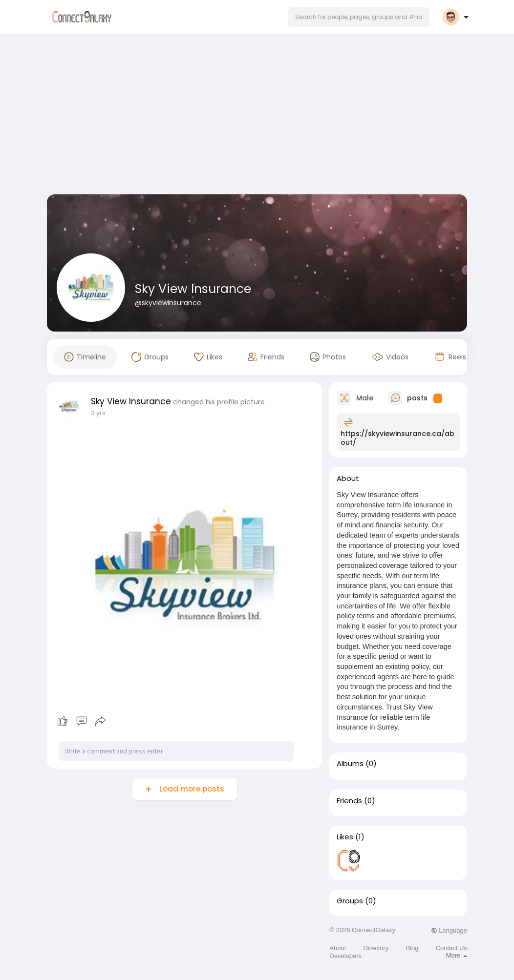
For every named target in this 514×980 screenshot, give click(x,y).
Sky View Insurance (193, 289)
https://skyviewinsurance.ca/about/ (397, 438)
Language (449, 930)
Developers (345, 956)
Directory (376, 948)
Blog (412, 948)
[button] (359, 17)
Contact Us (451, 948)
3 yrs (98, 413)
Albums (350, 764)
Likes (345, 837)
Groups (350, 901)
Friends (349, 801)
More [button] (457, 955)
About (338, 948)
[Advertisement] (257, 116)
